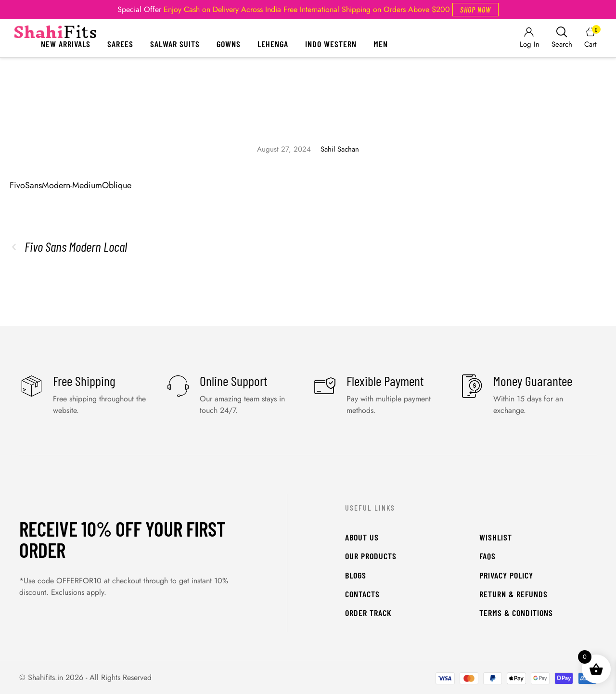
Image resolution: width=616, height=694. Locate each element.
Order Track (368, 613)
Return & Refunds (513, 594)
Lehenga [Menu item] (273, 44)
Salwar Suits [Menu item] (175, 44)
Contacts (362, 594)
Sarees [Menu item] (120, 44)
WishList (496, 537)
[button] (475, 10)
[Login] (529, 38)
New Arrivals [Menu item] (66, 44)
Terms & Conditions (516, 613)
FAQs (488, 556)
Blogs (356, 575)
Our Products (371, 556)
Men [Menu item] (381, 44)
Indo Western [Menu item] (331, 44)
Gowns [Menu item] (229, 44)
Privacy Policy (506, 575)
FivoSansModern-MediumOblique (71, 185)
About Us (362, 537)
